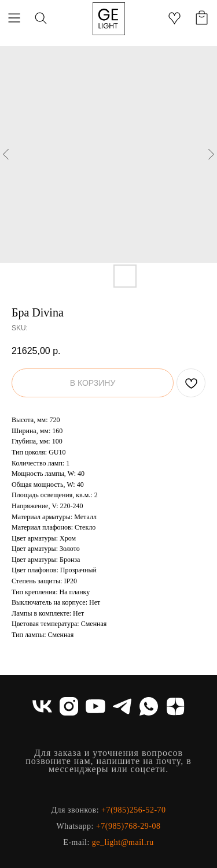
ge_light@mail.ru (123, 842)
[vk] (42, 706)
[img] (109, 19)
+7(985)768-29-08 (128, 826)
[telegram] (122, 706)
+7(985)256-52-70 (134, 810)
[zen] (175, 706)
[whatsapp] (149, 706)
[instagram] (69, 706)
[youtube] (95, 706)
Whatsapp (74, 826)
